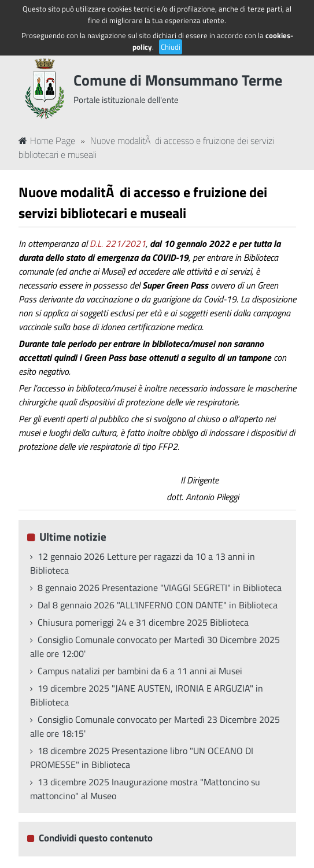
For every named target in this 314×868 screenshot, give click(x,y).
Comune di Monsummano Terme (178, 80)
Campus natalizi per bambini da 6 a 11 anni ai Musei (140, 671)
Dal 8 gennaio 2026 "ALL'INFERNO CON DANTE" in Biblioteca (158, 605)
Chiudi (171, 47)
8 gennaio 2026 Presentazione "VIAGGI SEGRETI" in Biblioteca (160, 588)
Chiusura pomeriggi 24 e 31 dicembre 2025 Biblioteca (143, 622)
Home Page (47, 141)
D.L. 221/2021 (118, 243)
